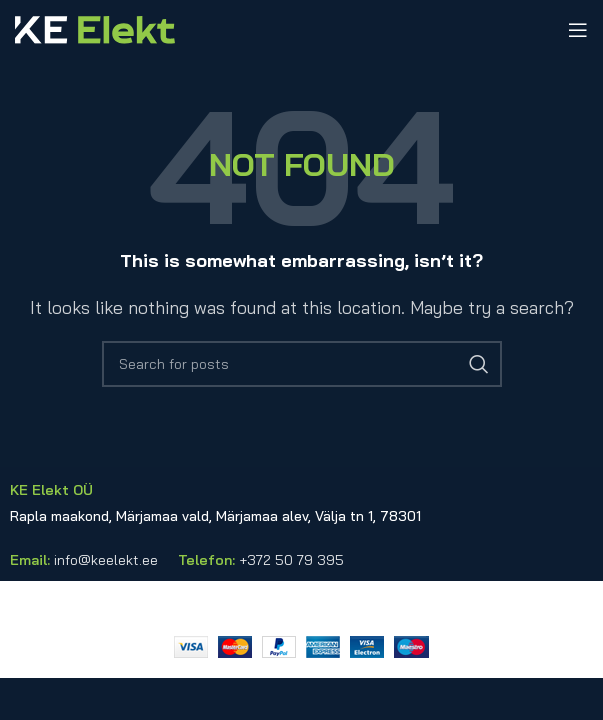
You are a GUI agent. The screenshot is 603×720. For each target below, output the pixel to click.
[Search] (302, 364)
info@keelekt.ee (106, 560)
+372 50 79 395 (291, 560)
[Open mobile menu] (578, 30)
